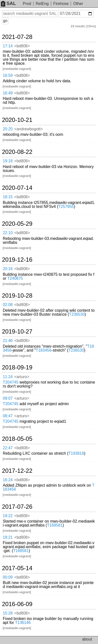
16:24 (8, 480)
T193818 (76, 453)
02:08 (8, 305)
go (5, 21)
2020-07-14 (17, 188)
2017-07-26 (17, 507)
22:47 (8, 448)
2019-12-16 (17, 260)
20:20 (8, 129)
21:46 (8, 341)
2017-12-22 (17, 471)
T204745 (11, 382)
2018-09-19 (17, 367)
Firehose (61, 4)
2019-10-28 (17, 296)
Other (78, 4)
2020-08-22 (17, 152)
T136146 (23, 623)
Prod (27, 4)
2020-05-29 (17, 224)
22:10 (8, 233)
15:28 (8, 613)
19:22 (8, 516)
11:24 (8, 377)
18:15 (8, 197)
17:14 (8, 46)
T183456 (43, 350)
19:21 (8, 537)
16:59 (8, 75)
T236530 (77, 314)
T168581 (55, 525)
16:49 (8, 93)
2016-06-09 (17, 604)
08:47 (8, 416)
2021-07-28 (17, 37)
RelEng (42, 4)
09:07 (8, 398)
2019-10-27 (17, 332)
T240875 (15, 278)
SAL (8, 3)
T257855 (66, 207)
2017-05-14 (17, 568)
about (87, 639)
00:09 (8, 577)
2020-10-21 (17, 120)
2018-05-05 (17, 439)
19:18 (8, 161)
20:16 (8, 269)
